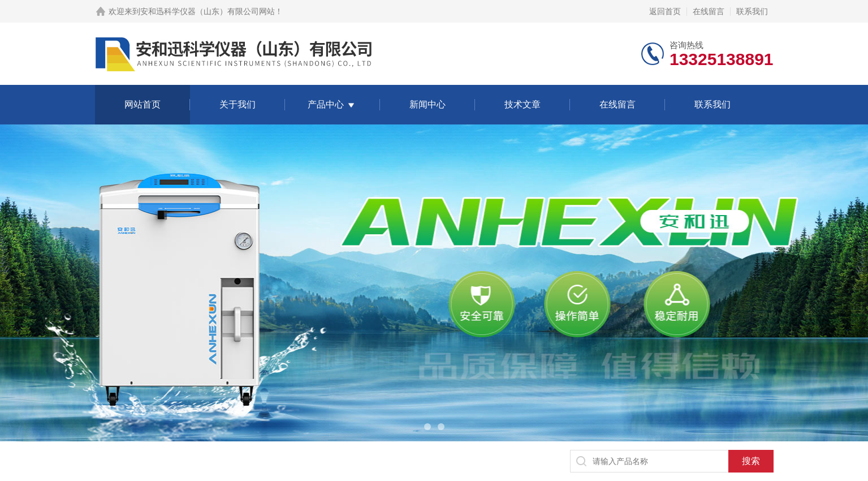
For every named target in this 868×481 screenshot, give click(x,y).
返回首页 (665, 11)
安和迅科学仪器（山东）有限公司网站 (208, 11)
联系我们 (752, 11)
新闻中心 (427, 104)
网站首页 (142, 104)
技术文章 (522, 104)
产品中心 (326, 104)
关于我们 (237, 104)
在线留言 (709, 11)
